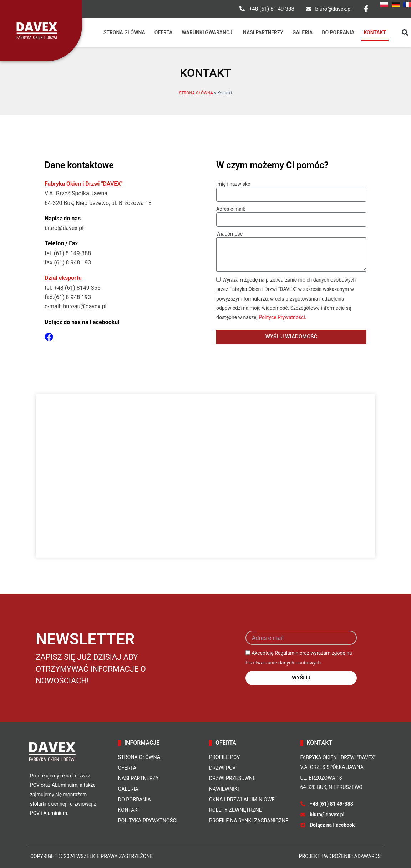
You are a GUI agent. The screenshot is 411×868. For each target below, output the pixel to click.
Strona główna (124, 32)
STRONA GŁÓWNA (196, 93)
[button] (405, 33)
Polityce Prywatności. (282, 317)
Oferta (164, 32)
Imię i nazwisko (233, 184)
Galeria (303, 32)
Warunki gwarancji (208, 32)
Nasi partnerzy (263, 32)
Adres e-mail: (231, 209)
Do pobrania (338, 32)
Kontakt (375, 32)
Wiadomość (229, 234)
